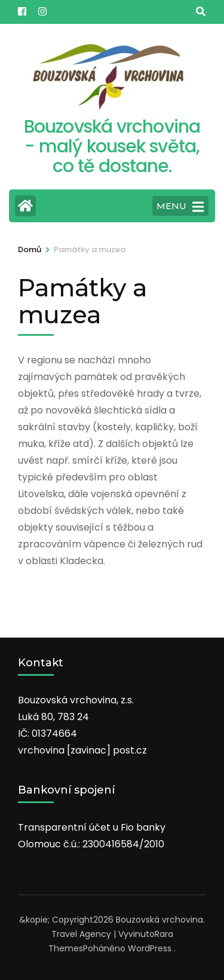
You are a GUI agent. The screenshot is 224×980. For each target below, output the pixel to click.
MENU (180, 207)
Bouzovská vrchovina (159, 920)
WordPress (150, 948)
